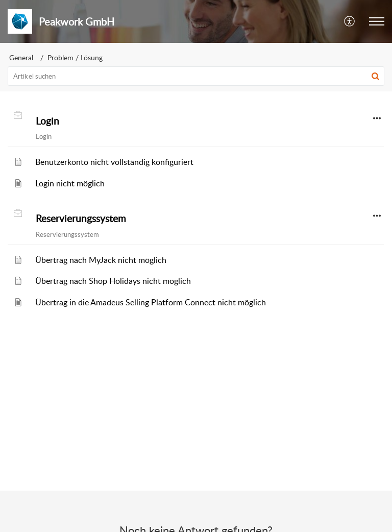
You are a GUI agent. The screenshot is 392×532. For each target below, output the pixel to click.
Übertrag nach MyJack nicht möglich (101, 260)
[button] (350, 21)
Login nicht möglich (70, 183)
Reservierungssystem (81, 219)
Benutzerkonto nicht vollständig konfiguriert (114, 162)
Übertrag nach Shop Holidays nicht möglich (113, 281)
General (21, 57)
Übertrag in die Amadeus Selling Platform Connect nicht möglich (151, 302)
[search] (196, 76)
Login (47, 121)
